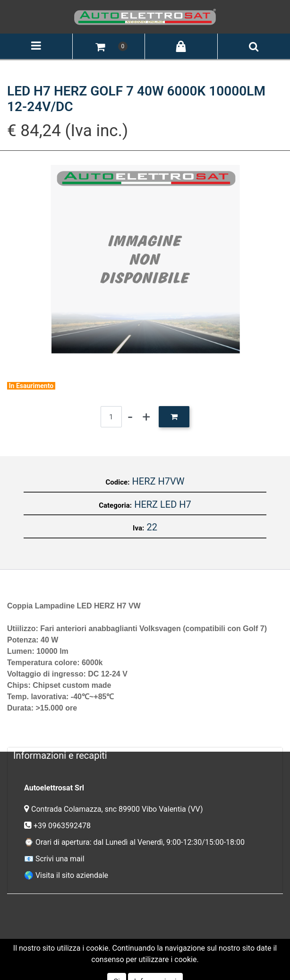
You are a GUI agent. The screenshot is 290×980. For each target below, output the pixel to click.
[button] (100, 46)
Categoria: (115, 505)
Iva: (138, 528)
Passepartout (165, 960)
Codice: (118, 482)
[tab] (145, 755)
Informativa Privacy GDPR (202, 947)
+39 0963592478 (63, 826)
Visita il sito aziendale (72, 875)
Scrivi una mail (60, 859)
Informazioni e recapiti (60, 755)
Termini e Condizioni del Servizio (99, 947)
